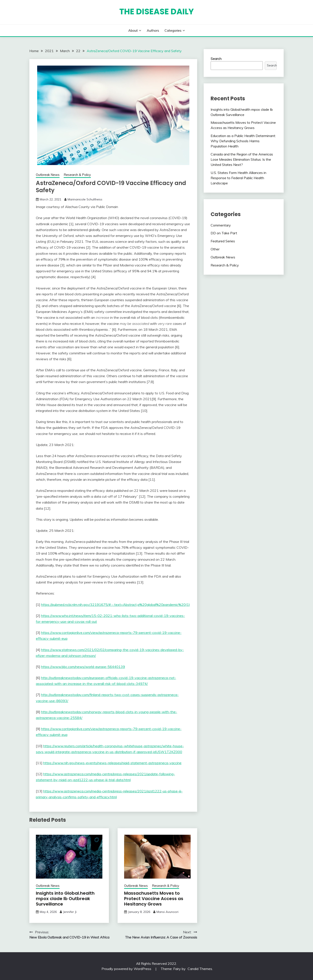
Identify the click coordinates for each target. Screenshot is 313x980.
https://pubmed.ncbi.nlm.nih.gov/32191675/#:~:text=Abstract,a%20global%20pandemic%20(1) (116, 605)
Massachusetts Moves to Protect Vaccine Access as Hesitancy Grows (154, 899)
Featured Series (223, 241)
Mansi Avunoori (167, 912)
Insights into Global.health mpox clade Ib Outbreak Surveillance (65, 899)
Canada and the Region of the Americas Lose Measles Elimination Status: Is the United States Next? (242, 159)
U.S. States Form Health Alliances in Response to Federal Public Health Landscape (238, 178)
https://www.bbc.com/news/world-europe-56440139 (83, 667)
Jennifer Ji (70, 912)
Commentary (221, 225)
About (133, 30)
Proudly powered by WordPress (127, 969)
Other (215, 249)
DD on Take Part (224, 233)
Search (216, 59)
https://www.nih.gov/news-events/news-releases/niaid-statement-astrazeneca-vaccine (112, 763)
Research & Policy (77, 175)
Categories (173, 30)
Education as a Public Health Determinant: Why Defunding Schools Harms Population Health (243, 141)
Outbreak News (48, 175)
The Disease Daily (157, 12)
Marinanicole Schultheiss (85, 199)
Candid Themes (200, 969)
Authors (153, 30)
